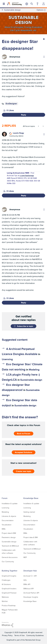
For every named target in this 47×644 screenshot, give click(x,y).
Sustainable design (31, 380)
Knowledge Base (31, 498)
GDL (25, 580)
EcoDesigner (11, 104)
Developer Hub (30, 571)
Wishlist (5, 601)
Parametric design (9, 537)
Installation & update (10, 503)
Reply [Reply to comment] (24, 196)
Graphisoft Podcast (9, 593)
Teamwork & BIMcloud (10, 546)
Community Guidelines (35, 635)
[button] (4, 110)
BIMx (4, 529)
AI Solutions (6, 584)
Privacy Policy (7, 635)
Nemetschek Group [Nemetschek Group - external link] (33, 640)
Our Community (8, 562)
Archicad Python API (31, 593)
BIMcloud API (29, 589)
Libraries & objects (9, 516)
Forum (5, 498)
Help (37, 4)
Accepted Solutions (23, 452)
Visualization (7, 525)
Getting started (29, 512)
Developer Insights (31, 597)
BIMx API (27, 584)
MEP (25, 557)
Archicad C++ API (30, 576)
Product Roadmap (9, 606)
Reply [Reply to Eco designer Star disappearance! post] (24, 115)
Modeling (34, 370)
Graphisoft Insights (9, 576)
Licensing (7, 359)
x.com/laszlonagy (27, 176)
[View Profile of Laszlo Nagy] (18, 133)
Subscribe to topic (25, 326)
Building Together (10, 571)
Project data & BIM (9, 533)
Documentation (8, 520)
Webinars (5, 597)
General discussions (10, 557)
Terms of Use (19, 635)
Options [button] (40, 10)
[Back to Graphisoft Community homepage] (15, 4)
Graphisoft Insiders (9, 589)
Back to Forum (24, 433)
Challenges (6, 580)
